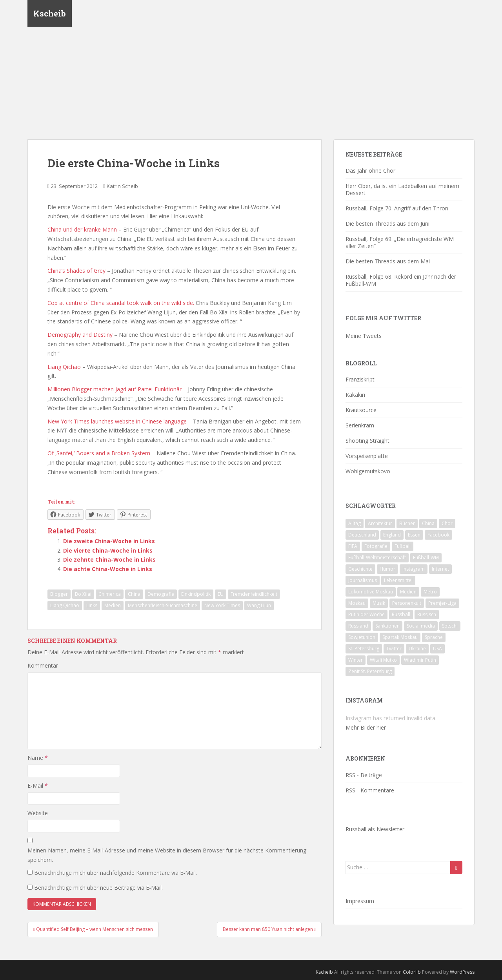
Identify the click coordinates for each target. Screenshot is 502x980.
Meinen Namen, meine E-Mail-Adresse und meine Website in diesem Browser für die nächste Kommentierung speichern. (167, 855)
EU (221, 594)
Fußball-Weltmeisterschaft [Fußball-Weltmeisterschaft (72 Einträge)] (377, 558)
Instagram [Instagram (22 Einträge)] (414, 569)
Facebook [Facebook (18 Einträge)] (438, 535)
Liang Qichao (64, 367)
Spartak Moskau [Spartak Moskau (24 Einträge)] (400, 637)
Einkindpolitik (196, 594)
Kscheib (50, 14)
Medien (113, 605)
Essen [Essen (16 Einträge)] (414, 535)
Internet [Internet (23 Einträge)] (440, 569)
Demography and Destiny (80, 335)
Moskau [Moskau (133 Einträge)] (357, 603)
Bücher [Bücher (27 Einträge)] (407, 523)
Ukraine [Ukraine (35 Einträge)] (417, 649)
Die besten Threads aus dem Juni (387, 224)
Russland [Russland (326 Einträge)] (358, 626)
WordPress (462, 972)
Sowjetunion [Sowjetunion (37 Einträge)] (362, 637)
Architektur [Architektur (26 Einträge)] (380, 523)
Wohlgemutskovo (368, 471)
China (134, 594)
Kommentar (43, 665)
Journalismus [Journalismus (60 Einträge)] (363, 580)
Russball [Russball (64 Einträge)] (401, 614)
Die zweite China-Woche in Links (109, 541)
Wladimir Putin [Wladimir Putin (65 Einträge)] (420, 660)
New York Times (222, 605)
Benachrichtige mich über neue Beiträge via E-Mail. (98, 888)
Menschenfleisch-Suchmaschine (163, 605)
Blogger (59, 594)
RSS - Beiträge (364, 775)
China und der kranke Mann (82, 229)
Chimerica (110, 594)
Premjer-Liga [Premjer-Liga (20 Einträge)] (442, 603)
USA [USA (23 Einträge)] (437, 649)
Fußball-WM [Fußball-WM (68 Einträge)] (426, 558)
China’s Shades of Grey (76, 271)
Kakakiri (355, 395)
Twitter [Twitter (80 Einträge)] (394, 649)
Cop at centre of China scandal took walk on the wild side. (121, 303)
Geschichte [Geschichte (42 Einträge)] (360, 569)
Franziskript (360, 379)
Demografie (161, 594)
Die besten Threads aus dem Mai (388, 261)
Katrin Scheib (122, 186)
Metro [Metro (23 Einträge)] (430, 592)
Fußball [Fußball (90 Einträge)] (403, 546)
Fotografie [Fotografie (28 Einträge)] (376, 546)
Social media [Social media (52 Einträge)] (421, 626)
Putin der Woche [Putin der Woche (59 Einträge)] (366, 614)
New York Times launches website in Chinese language (117, 421)
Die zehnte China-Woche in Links (109, 559)
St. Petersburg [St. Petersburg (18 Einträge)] (364, 649)
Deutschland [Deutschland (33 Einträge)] (362, 535)
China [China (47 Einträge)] (428, 523)
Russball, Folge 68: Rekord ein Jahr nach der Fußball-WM (401, 280)
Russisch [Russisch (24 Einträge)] (427, 614)
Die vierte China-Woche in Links (108, 550)
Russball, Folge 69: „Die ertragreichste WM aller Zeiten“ (400, 242)
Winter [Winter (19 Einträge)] (356, 660)
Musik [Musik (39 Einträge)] (379, 603)
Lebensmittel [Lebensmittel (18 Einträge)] (398, 580)
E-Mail (38, 786)
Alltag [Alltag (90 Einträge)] (355, 523)
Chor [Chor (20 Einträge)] (447, 523)
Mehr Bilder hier (366, 727)
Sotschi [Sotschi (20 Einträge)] (450, 626)
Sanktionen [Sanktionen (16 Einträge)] (387, 626)
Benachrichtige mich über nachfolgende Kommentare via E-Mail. (115, 873)
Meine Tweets (364, 336)
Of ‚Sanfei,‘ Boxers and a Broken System (99, 453)
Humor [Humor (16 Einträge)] (387, 569)
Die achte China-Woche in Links (108, 569)
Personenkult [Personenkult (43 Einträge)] (407, 603)
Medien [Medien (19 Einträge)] (408, 592)
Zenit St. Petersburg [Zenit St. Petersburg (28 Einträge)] (370, 671)
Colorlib (412, 972)
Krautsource (361, 410)
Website (38, 813)
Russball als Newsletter (375, 829)
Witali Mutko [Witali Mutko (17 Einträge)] (383, 660)
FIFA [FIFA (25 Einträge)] (353, 546)
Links (92, 605)
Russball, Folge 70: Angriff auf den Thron (397, 208)
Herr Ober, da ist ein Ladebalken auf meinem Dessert (402, 189)
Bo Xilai (83, 594)
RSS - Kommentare (370, 790)
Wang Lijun (259, 605)
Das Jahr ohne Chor (370, 171)
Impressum (360, 901)
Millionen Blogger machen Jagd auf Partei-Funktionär (115, 389)
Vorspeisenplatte (367, 456)
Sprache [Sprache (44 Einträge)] (434, 637)
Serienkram (360, 425)
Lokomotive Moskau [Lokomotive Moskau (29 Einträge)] (371, 592)
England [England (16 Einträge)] (392, 535)
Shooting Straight (367, 441)
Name (38, 758)
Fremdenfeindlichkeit (254, 594)
